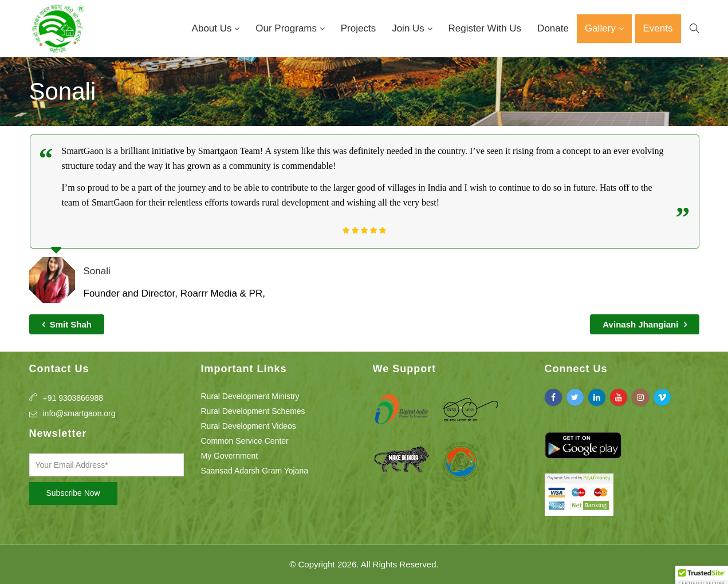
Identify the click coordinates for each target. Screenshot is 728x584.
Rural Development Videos (249, 426)
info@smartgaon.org (79, 413)
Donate (553, 28)
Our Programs (287, 28)
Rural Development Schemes (253, 411)
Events (658, 28)
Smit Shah (67, 324)
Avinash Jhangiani (644, 324)
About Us (213, 28)
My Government (230, 456)
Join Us (409, 28)
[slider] (364, 230)
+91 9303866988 (73, 398)
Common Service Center (245, 441)
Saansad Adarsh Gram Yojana (255, 471)
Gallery (602, 28)
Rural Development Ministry (250, 396)
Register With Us (485, 28)
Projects (358, 28)
